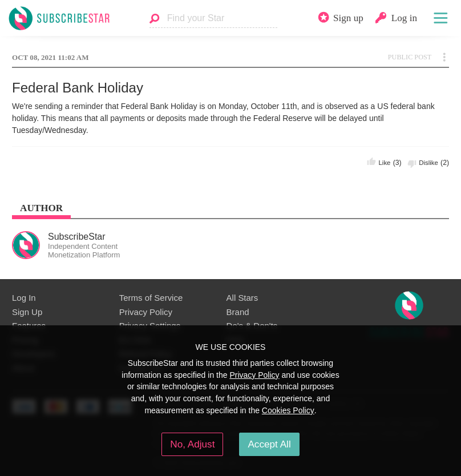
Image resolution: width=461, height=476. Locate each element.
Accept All (269, 444)
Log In (24, 298)
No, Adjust (192, 444)
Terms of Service (151, 298)
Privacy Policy (146, 312)
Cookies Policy (288, 410)
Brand (238, 312)
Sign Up (27, 312)
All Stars (242, 298)
